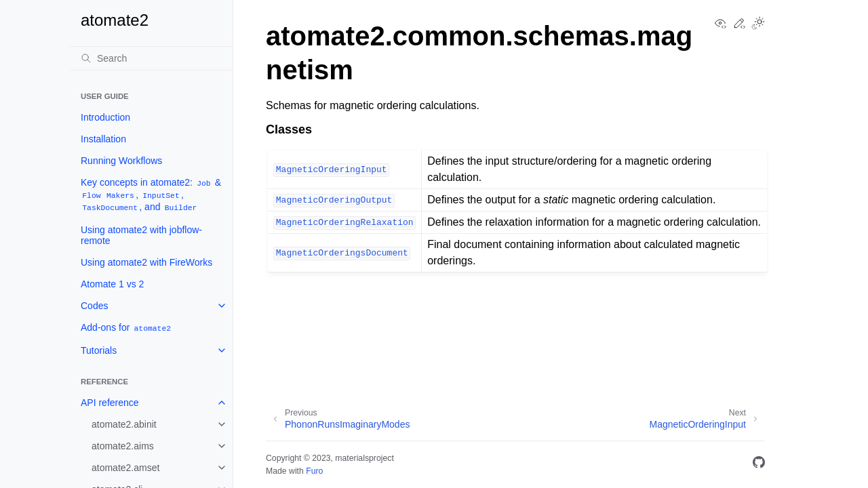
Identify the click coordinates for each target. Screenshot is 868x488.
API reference (110, 403)
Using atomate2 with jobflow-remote (141, 235)
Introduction (105, 117)
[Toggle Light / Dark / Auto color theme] (758, 24)
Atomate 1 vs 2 (112, 284)
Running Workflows (121, 161)
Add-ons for (126, 328)
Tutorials (99, 350)
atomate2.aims (123, 446)
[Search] (151, 58)
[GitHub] (759, 465)
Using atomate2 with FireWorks (146, 262)
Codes (94, 306)
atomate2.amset (125, 468)
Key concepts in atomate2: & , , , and (151, 195)
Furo (314, 471)
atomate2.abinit (124, 424)
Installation (103, 139)
